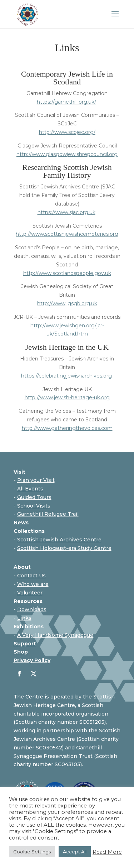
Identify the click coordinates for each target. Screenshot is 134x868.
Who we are (33, 584)
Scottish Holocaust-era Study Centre (64, 548)
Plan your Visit (36, 480)
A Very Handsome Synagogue (55, 635)
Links (24, 618)
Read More (107, 852)
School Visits (34, 506)
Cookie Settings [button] (32, 852)
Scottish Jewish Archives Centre (59, 540)
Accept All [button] (75, 852)
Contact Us (31, 576)
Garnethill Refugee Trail (48, 514)
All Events (30, 489)
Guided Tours (34, 497)
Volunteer (30, 593)
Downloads (32, 609)
